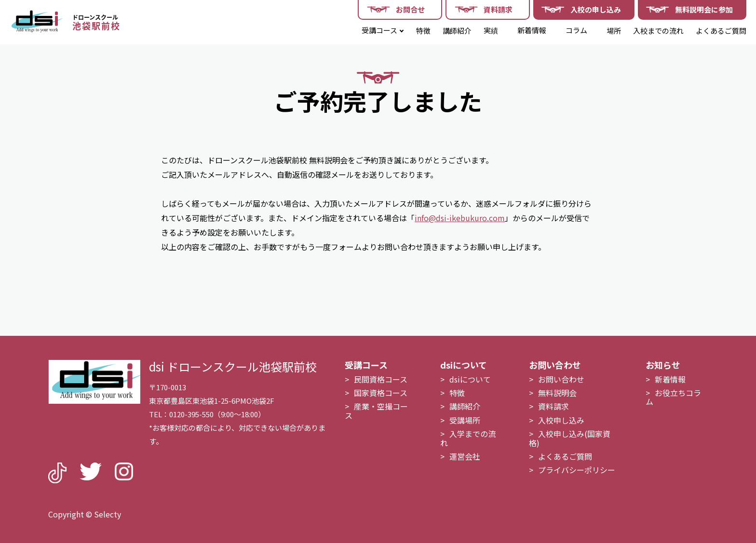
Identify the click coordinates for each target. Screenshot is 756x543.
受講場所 (465, 420)
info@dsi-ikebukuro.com (460, 218)
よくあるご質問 (721, 31)
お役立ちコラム (673, 397)
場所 (614, 31)
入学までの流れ (468, 438)
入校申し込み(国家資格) (570, 438)
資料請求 (553, 406)
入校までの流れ (658, 31)
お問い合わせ (561, 379)
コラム (576, 30)
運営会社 (465, 456)
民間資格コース (381, 379)
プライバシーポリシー (577, 470)
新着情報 (532, 30)
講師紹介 (457, 31)
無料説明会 (557, 393)
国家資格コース (381, 393)
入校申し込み (561, 420)
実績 (491, 30)
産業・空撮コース (376, 411)
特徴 (423, 31)
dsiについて (470, 379)
